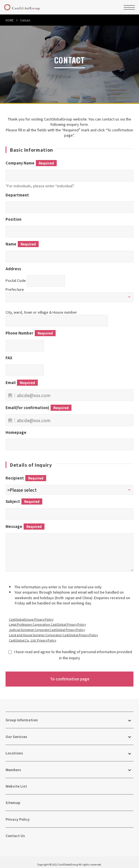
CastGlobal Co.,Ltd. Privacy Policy (33, 636)
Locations (14, 749)
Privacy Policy (18, 815)
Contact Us (15, 832)
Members (13, 766)
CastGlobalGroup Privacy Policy (31, 615)
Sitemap (13, 799)
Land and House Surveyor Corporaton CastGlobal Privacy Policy (53, 631)
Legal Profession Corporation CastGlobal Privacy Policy (47, 620)
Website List (16, 782)
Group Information (22, 716)
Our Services (16, 733)
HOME (10, 20)
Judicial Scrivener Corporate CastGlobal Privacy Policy (47, 626)
